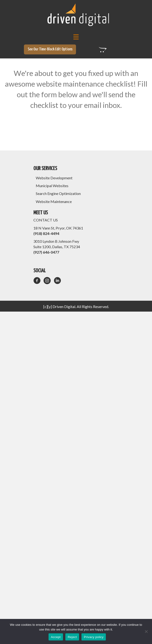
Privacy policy (94, 637)
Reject (72, 637)
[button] (50, 50)
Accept (56, 637)
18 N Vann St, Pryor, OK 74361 (58, 228)
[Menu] (76, 37)
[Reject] (146, 631)
